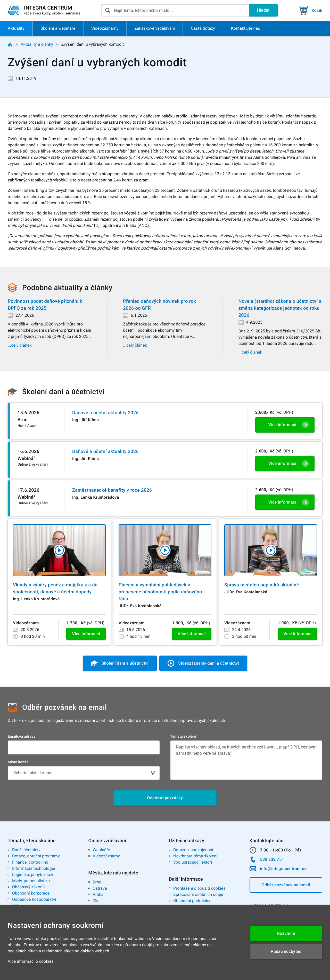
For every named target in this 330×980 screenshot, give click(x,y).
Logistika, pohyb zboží (33, 875)
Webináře (101, 850)
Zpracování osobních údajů (198, 894)
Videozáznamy (106, 856)
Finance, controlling (30, 862)
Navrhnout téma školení (195, 856)
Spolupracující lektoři (193, 862)
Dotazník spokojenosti (194, 850)
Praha (98, 894)
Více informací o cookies (31, 961)
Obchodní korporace (31, 893)
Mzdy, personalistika (31, 881)
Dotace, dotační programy (36, 856)
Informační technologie (34, 868)
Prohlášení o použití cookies (199, 888)
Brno (97, 882)
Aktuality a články (37, 44)
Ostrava (100, 888)
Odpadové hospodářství (34, 899)
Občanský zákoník (29, 887)
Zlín (96, 901)
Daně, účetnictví (27, 850)
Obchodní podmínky (192, 901)
